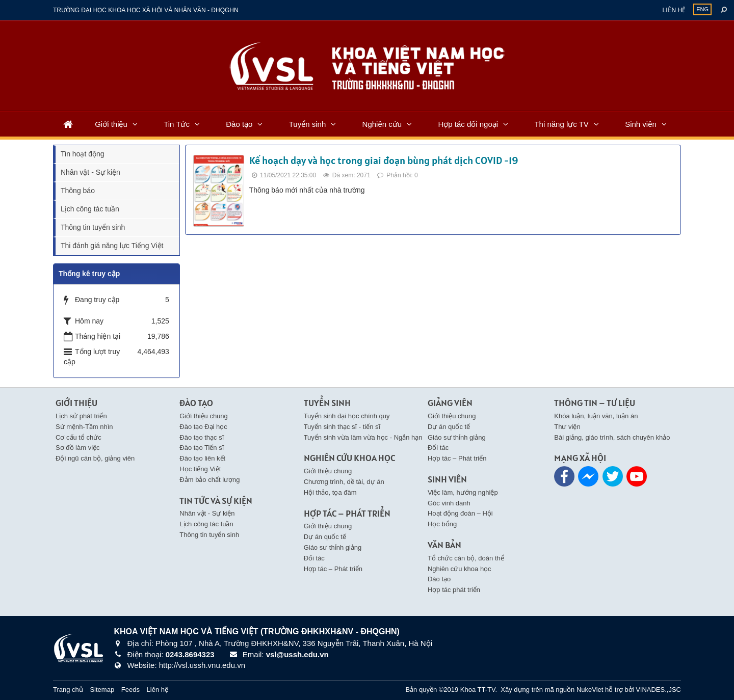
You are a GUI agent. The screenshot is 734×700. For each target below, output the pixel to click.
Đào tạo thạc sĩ (202, 437)
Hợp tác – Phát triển (333, 569)
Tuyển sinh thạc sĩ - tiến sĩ (342, 427)
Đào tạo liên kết (202, 458)
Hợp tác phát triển (454, 590)
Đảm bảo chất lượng (209, 480)
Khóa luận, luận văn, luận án (596, 416)
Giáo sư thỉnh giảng (333, 547)
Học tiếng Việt (200, 469)
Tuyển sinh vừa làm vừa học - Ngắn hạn (363, 437)
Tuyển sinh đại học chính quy (347, 416)
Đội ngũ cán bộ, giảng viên (95, 458)
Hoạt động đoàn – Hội (460, 513)
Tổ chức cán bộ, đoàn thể (466, 558)
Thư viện (567, 427)
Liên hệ (674, 10)
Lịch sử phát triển (81, 416)
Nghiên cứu (382, 124)
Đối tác (314, 558)
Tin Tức (177, 124)
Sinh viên (641, 124)
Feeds (130, 690)
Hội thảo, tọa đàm (330, 492)
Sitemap (102, 690)
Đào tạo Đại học (203, 427)
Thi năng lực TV (561, 124)
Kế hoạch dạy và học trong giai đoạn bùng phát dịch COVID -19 (384, 160)
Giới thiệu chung (204, 416)
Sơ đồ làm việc (78, 448)
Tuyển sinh (307, 124)
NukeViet (590, 690)
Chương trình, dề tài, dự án (344, 482)
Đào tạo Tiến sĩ (202, 448)
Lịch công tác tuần (90, 209)
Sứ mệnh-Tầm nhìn (84, 427)
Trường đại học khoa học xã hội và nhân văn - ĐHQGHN (146, 10)
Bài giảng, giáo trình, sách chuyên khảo (612, 437)
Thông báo (78, 191)
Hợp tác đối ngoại (468, 124)
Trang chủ (68, 690)
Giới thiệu (111, 124)
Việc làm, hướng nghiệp (463, 492)
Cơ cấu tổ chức (78, 437)
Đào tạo (239, 124)
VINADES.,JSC (658, 690)
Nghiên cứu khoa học (460, 569)
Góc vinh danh (449, 503)
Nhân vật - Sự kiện (90, 172)
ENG (702, 9)
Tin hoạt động (83, 154)
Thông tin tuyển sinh (93, 227)
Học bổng (442, 524)
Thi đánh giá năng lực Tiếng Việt (112, 246)
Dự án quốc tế (325, 537)
